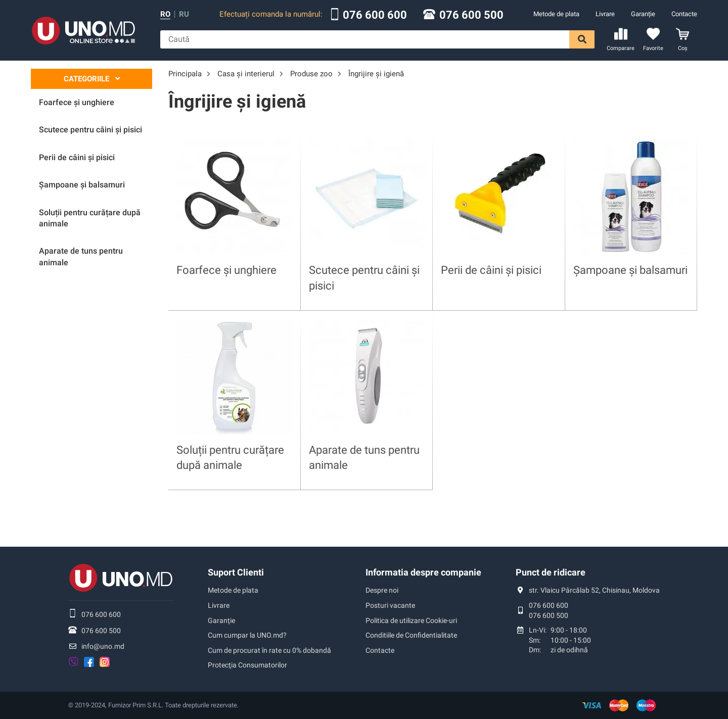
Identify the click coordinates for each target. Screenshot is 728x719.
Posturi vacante (390, 605)
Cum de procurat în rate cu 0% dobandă (269, 650)
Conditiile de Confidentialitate (411, 635)
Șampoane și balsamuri (630, 270)
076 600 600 (375, 15)
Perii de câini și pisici (491, 270)
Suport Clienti (236, 572)
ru (184, 14)
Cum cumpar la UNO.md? (247, 635)
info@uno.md (103, 646)
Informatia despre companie (423, 572)
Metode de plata (556, 14)
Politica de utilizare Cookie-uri (411, 620)
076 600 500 (471, 15)
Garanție (643, 14)
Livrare (605, 14)
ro (165, 14)
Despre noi (382, 590)
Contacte (684, 14)
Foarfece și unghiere (226, 270)
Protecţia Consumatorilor (247, 665)
